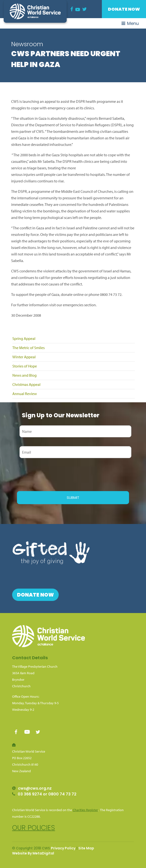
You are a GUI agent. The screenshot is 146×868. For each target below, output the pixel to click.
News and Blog (24, 375)
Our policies (34, 828)
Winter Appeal (24, 357)
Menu (130, 23)
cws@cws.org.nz (35, 788)
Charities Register (85, 810)
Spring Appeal (24, 338)
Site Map (86, 848)
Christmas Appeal (26, 384)
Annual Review (25, 394)
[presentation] (54, 474)
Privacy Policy (63, 848)
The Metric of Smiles (28, 348)
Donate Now (124, 9)
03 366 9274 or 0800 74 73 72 (47, 794)
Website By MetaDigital (33, 853)
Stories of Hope (25, 366)
